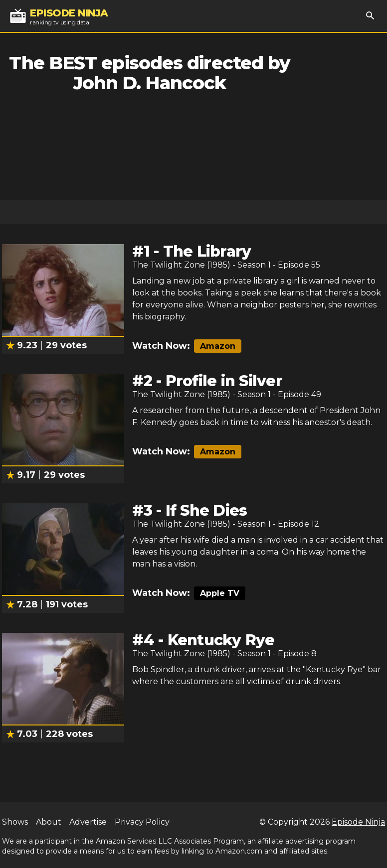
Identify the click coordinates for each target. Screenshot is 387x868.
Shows (15, 822)
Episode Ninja (358, 822)
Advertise (88, 822)
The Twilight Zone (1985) (181, 265)
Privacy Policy (142, 822)
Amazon (218, 346)
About (49, 822)
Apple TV (220, 593)
